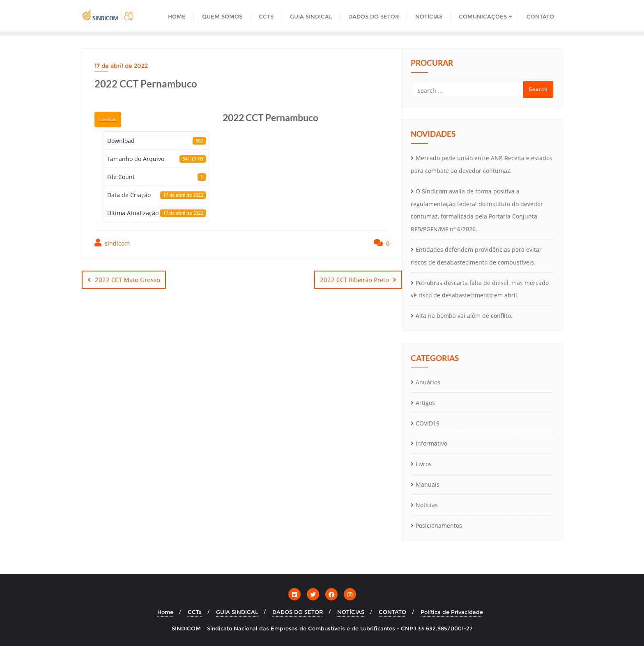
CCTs (195, 612)
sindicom (112, 243)
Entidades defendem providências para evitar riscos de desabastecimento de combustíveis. (476, 256)
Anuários (428, 382)
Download (108, 120)
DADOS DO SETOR (298, 612)
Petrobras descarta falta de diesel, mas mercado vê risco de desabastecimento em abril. (480, 289)
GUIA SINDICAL (237, 612)
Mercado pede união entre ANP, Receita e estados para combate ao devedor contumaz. (482, 164)
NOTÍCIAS (351, 612)
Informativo (431, 443)
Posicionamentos (439, 525)
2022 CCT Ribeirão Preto (354, 280)
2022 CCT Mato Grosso (128, 280)
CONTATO (392, 612)
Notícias (427, 505)
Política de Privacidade (452, 612)
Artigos (425, 403)
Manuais (428, 484)
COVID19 (428, 423)
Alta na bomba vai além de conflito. (464, 316)
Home (165, 612)
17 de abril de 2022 (121, 66)
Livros (424, 464)
